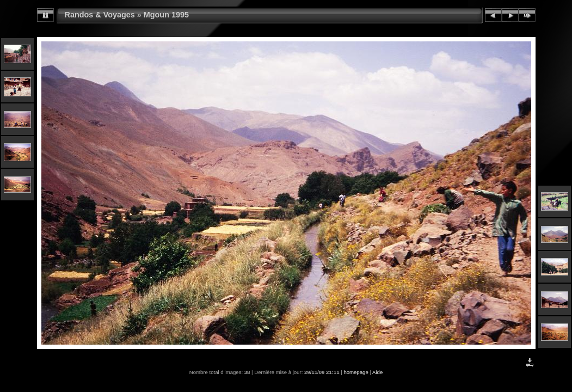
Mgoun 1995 (166, 15)
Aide (377, 372)
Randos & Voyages (100, 15)
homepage (356, 372)
